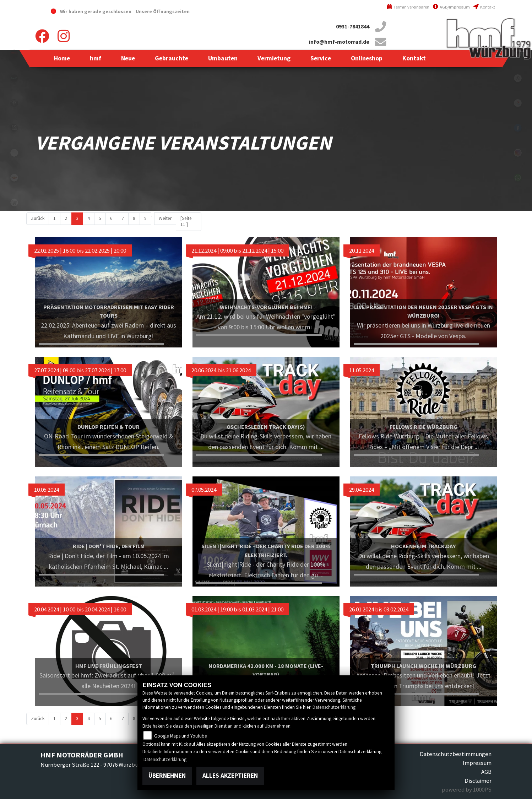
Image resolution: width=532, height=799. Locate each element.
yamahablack (14, 53)
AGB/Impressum (451, 7)
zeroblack (14, 128)
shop (14, 203)
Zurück (38, 218)
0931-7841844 (353, 26)
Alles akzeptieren (230, 776)
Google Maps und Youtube (181, 736)
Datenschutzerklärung (334, 707)
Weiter (165, 218)
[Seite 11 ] (186, 221)
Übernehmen (167, 776)
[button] (96, 58)
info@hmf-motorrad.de (339, 42)
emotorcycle (14, 153)
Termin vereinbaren (408, 7)
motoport (14, 178)
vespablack (14, 78)
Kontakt (484, 7)
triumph (14, 103)
